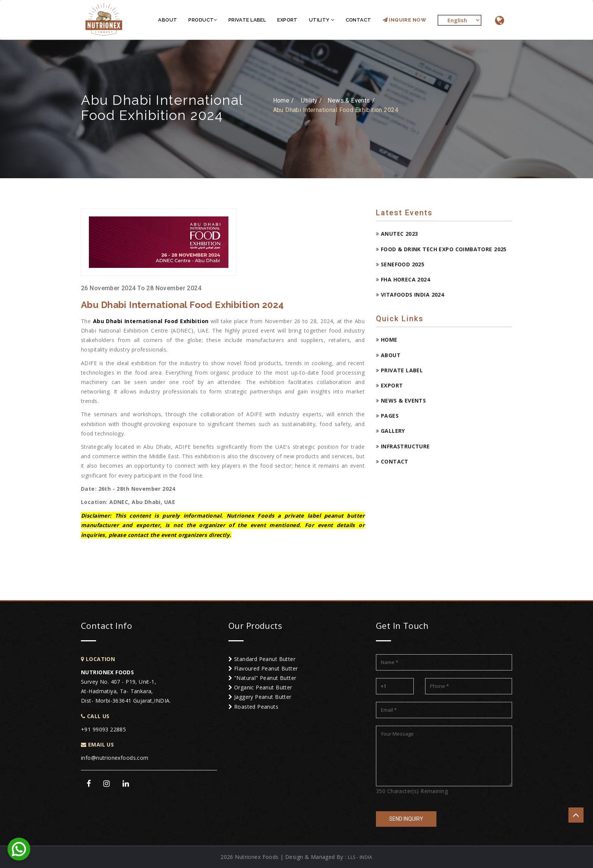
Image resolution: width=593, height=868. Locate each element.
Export (287, 20)
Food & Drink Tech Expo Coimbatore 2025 (441, 249)
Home (387, 340)
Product (203, 20)
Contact (359, 20)
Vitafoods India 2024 (410, 295)
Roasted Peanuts (253, 707)
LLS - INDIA (360, 857)
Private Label (247, 20)
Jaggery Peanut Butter (260, 697)
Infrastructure (403, 446)
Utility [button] (322, 20)
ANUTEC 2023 (397, 234)
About (168, 20)
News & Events (401, 401)
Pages (387, 416)
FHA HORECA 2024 (403, 279)
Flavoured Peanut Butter (263, 668)
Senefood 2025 (400, 264)
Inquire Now (404, 20)
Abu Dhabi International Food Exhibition (151, 321)
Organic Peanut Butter (260, 687)
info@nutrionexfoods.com (115, 758)
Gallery (390, 431)
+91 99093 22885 (103, 729)
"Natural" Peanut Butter (262, 678)
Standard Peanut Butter (262, 659)
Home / (284, 100)
